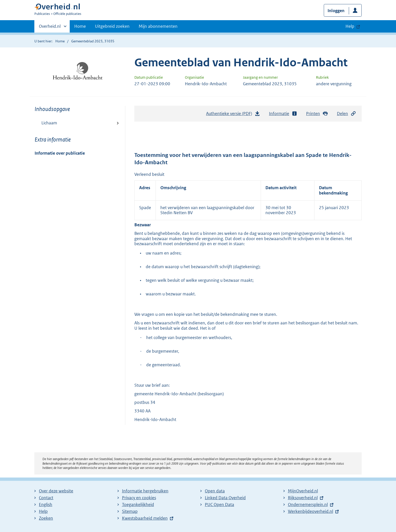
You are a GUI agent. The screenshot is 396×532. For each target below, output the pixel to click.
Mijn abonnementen (158, 26)
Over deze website (56, 491)
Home (80, 26)
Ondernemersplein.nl (308, 505)
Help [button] (350, 26)
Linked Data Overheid (225, 498)
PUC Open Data (219, 505)
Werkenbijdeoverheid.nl (311, 511)
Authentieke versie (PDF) (233, 115)
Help (43, 511)
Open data (215, 491)
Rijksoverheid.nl (303, 498)
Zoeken (46, 518)
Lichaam (49, 123)
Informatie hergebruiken (145, 491)
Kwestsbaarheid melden (145, 518)
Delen (346, 114)
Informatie (283, 114)
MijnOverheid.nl (303, 491)
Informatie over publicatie (60, 153)
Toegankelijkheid (138, 505)
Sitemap (130, 511)
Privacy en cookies (139, 498)
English (46, 505)
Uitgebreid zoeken (112, 26)
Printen (317, 114)
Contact (46, 498)
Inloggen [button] (336, 11)
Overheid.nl (50, 28)
